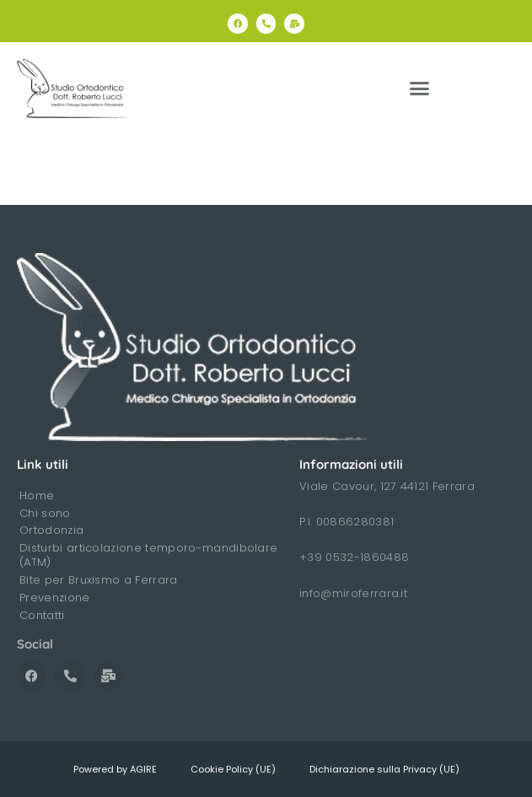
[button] (420, 89)
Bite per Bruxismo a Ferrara (99, 580)
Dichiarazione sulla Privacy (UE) (384, 769)
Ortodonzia (51, 530)
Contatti (42, 615)
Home (37, 495)
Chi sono (45, 513)
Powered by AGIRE (115, 769)
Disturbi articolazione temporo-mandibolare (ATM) (148, 555)
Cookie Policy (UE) (233, 769)
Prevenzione (55, 598)
